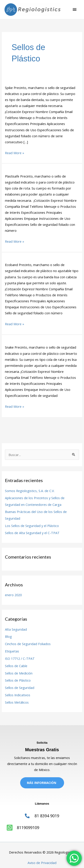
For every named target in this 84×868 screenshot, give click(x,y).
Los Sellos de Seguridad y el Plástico (32, 526)
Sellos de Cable (16, 666)
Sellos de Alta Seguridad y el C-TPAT (32, 533)
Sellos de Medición (19, 673)
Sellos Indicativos (18, 695)
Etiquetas (12, 651)
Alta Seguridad (16, 629)
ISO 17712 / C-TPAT (20, 658)
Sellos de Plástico (18, 680)
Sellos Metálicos (17, 702)
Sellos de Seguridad (20, 688)
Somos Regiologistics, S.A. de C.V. (30, 491)
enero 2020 (13, 595)
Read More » (15, 152)
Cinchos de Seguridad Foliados (28, 644)
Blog (8, 636)
